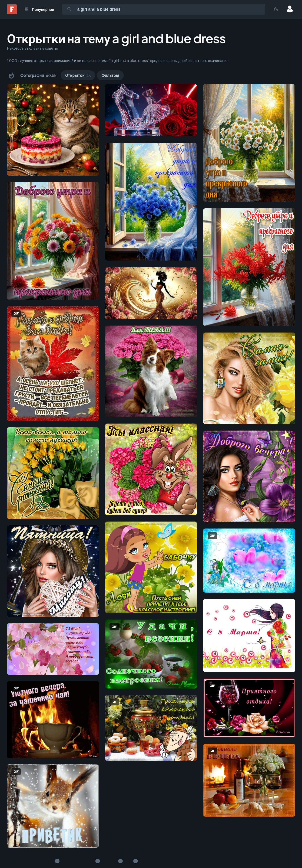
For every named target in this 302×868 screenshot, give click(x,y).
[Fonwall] (12, 13)
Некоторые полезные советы (32, 48)
